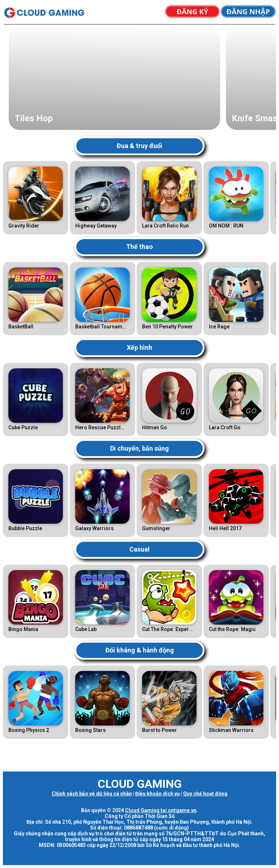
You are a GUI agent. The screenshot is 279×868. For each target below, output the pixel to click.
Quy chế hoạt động (205, 794)
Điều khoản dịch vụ (157, 794)
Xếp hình (139, 347)
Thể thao (139, 247)
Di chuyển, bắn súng (139, 448)
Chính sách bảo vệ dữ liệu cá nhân (92, 794)
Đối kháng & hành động (140, 650)
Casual (139, 549)
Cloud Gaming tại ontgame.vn (161, 810)
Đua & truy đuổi (139, 146)
